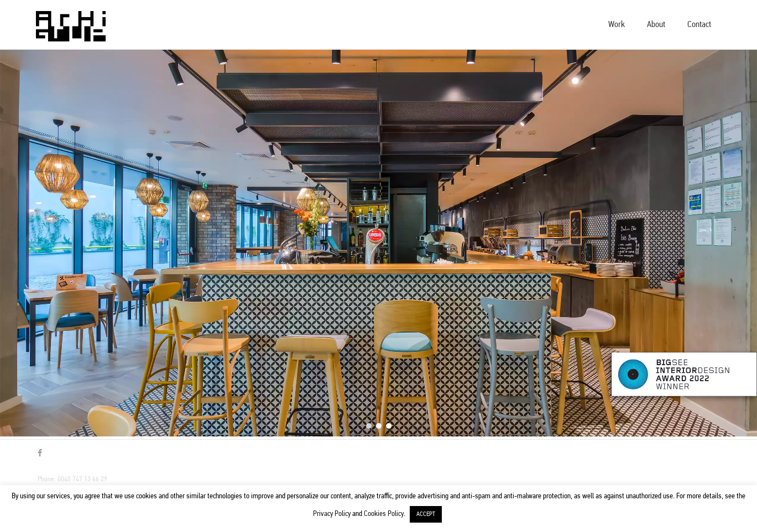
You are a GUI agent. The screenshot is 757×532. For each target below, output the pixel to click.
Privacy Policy (332, 514)
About (656, 25)
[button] (369, 426)
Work (617, 25)
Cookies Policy (384, 514)
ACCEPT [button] (426, 514)
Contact (699, 25)
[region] (378, 243)
